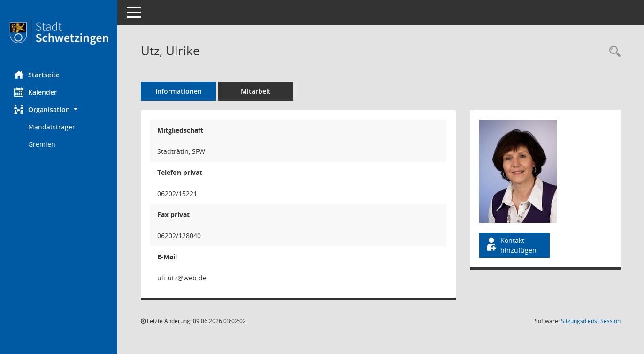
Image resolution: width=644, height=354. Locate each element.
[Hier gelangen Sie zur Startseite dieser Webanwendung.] (59, 32)
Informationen (179, 91)
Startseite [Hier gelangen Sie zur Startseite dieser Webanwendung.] (37, 75)
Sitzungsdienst (591, 321)
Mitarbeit (256, 91)
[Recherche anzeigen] (613, 52)
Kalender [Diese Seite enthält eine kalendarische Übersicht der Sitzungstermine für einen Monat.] (35, 92)
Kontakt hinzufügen (511, 245)
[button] (59, 109)
